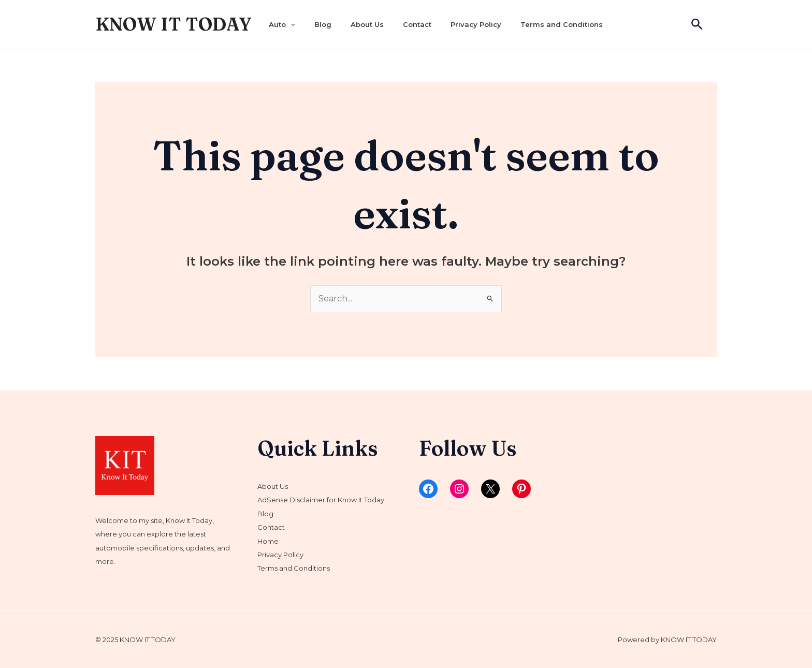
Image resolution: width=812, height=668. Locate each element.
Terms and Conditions (562, 24)
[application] (291, 24)
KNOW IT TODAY (173, 24)
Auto (282, 24)
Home (268, 541)
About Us (367, 24)
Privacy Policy (476, 24)
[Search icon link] (697, 25)
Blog (323, 24)
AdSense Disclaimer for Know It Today (321, 500)
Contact (417, 24)
